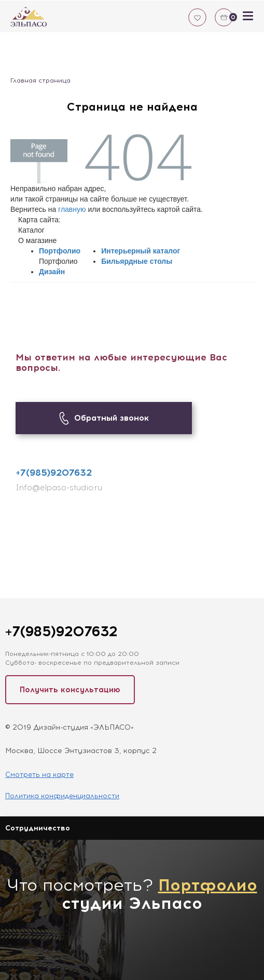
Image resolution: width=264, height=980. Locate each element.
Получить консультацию (70, 690)
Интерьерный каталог (141, 251)
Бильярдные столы (137, 261)
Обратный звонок (104, 418)
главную (72, 209)
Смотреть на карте (39, 775)
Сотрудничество (38, 828)
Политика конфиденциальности (62, 796)
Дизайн (52, 272)
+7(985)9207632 (54, 473)
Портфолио (60, 251)
